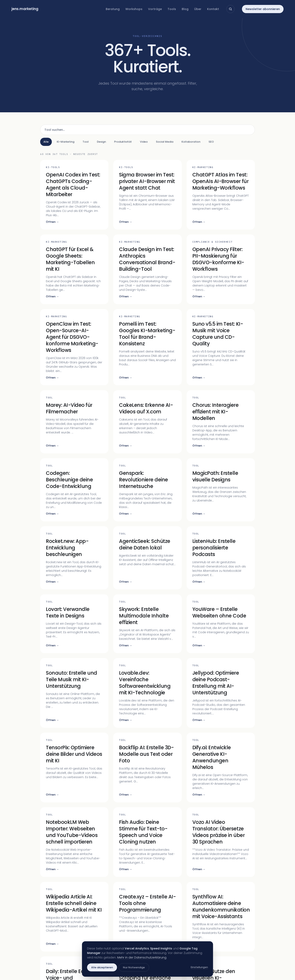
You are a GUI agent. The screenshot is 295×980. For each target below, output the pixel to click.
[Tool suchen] (147, 130)
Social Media (165, 142)
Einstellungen (199, 967)
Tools (172, 9)
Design (101, 142)
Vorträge (155, 9)
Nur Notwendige (134, 967)
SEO (211, 142)
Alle (46, 142)
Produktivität (123, 142)
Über (198, 9)
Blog (185, 9)
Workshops (134, 9)
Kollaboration (191, 142)
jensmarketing (25, 9)
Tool (86, 142)
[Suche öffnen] (230, 9)
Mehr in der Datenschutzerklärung (142, 957)
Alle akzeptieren (102, 967)
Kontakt (213, 9)
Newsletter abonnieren (263, 9)
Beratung (113, 9)
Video (144, 142)
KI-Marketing (66, 142)
